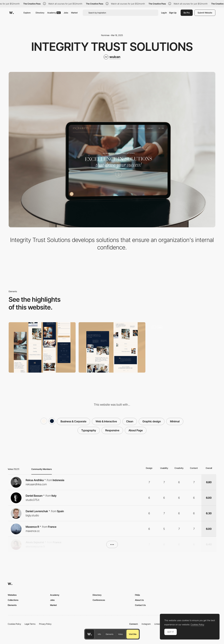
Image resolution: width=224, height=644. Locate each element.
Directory (40, 13)
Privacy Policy (45, 624)
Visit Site (133, 634)
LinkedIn (158, 624)
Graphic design (152, 421)
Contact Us (140, 605)
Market (74, 13)
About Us (139, 600)
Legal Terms (30, 624)
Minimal (175, 421)
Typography (89, 430)
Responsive (112, 430)
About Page (136, 430)
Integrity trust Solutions (112, 47)
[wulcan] (112, 57)
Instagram (146, 624)
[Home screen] (182, 347)
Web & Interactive (106, 421)
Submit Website (205, 13)
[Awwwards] (11, 13)
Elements (110, 634)
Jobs (66, 13)
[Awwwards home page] (90, 634)
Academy (54, 13)
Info (99, 634)
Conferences (99, 600)
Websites (12, 595)
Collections (13, 600)
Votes (120, 634)
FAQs (137, 595)
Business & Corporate (73, 421)
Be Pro (187, 13)
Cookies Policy (14, 624)
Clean (130, 421)
